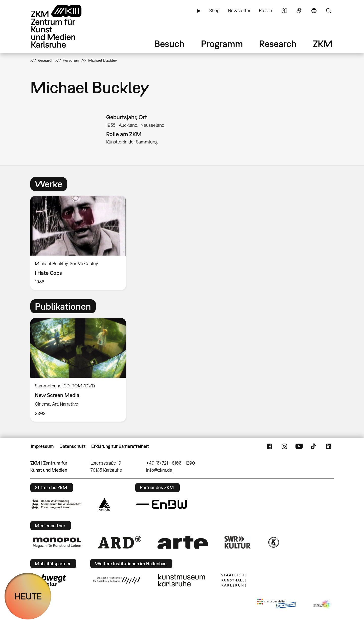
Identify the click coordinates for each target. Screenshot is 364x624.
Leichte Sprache (284, 11)
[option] (80, 243)
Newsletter (239, 11)
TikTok (314, 446)
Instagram (284, 446)
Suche (329, 11)
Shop (214, 11)
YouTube (299, 446)
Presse (265, 11)
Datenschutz (72, 446)
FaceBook (269, 446)
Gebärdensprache (299, 11)
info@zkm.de (159, 470)
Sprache (314, 11)
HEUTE (28, 596)
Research (278, 44)
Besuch (169, 44)
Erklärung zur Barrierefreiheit (120, 446)
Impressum (42, 446)
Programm (222, 44)
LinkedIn (329, 446)
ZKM (323, 44)
